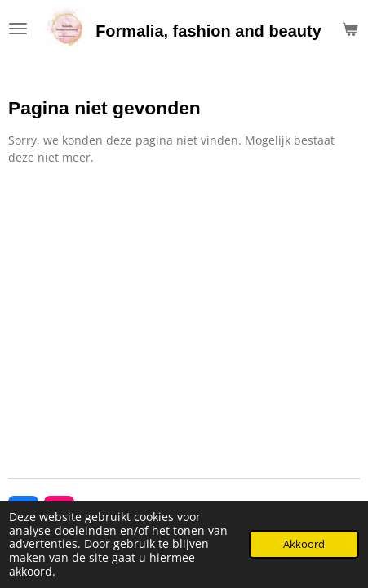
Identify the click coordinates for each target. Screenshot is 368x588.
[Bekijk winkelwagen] (350, 29)
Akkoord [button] (304, 544)
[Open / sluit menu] (18, 29)
